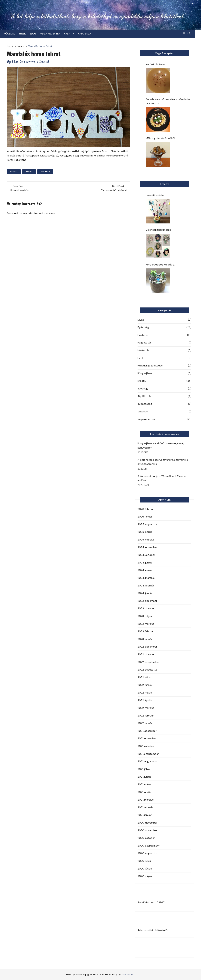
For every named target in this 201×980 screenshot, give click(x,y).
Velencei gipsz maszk (158, 230)
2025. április (145, 532)
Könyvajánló (145, 373)
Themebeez (128, 974)
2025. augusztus (148, 524)
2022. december (147, 647)
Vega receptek (146, 419)
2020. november (147, 830)
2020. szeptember (149, 846)
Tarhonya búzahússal (114, 190)
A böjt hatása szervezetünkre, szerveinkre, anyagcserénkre (163, 462)
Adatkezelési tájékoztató (153, 930)
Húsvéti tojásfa (155, 195)
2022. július (144, 677)
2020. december (147, 823)
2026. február (146, 509)
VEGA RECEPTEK (53, 34)
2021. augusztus (147, 761)
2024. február (146, 586)
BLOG (36, 34)
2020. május (145, 876)
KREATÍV (72, 34)
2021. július (144, 769)
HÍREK (26, 34)
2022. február (146, 716)
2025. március (146, 540)
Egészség (143, 327)
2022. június (145, 685)
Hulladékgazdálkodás (150, 366)
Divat (141, 320)
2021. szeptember (148, 754)
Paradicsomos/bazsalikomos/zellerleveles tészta (168, 101)
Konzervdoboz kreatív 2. (160, 265)
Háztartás (144, 350)
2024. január (145, 593)
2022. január (145, 723)
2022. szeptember (149, 662)
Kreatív (142, 381)
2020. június (145, 869)
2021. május (144, 784)
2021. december (147, 731)
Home (29, 172)
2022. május (145, 693)
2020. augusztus (148, 853)
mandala (45, 172)
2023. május (145, 616)
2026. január (145, 517)
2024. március (146, 578)
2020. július (144, 861)
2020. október (146, 838)
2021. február (145, 807)
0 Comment (43, 62)
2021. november (147, 738)
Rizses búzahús (20, 190)
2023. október (146, 608)
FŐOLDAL (13, 34)
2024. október (146, 555)
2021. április (144, 792)
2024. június (145, 563)
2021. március (146, 800)
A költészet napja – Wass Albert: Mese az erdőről (162, 478)
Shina (15, 62)
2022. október (146, 654)
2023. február (146, 631)
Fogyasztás (145, 343)
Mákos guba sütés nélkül (160, 138)
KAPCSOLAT (88, 34)
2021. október (146, 746)
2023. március (146, 624)
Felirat (14, 172)
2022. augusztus (147, 670)
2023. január (145, 639)
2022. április (145, 700)
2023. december (147, 601)
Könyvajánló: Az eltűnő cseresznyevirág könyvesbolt (161, 446)
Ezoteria (143, 335)
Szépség (143, 389)
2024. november (147, 547)
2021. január (145, 815)
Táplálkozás (145, 396)
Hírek (141, 358)
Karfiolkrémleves (156, 64)
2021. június (144, 777)
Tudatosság (145, 404)
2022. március (146, 708)
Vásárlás (143, 412)
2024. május (145, 570)
